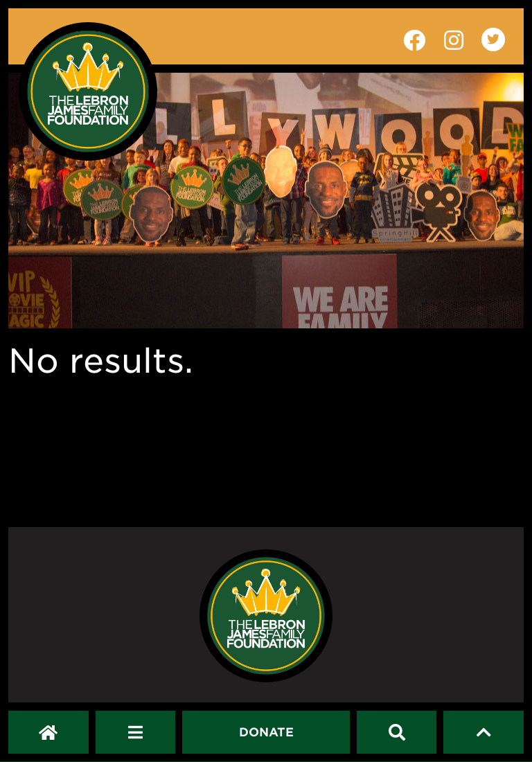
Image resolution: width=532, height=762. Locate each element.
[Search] (397, 732)
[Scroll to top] (484, 732)
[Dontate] (266, 732)
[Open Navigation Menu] (135, 732)
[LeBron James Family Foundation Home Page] (266, 616)
